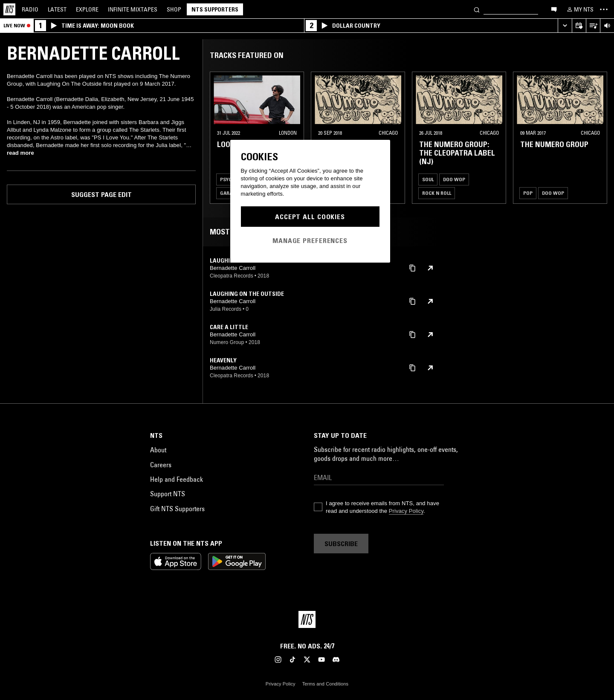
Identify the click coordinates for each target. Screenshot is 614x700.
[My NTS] (579, 9)
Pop (528, 193)
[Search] (477, 9)
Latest (57, 9)
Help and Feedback (177, 479)
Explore (87, 9)
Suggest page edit (101, 194)
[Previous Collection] (598, 138)
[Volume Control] (607, 26)
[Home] (9, 9)
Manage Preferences (310, 240)
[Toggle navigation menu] (604, 9)
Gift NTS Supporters (177, 509)
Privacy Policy (406, 511)
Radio (30, 9)
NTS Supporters (215, 9)
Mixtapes (133, 9)
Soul (428, 179)
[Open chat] (554, 9)
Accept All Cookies (310, 217)
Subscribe (341, 544)
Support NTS (168, 494)
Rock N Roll (437, 193)
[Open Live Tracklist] (593, 26)
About (158, 450)
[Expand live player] (565, 26)
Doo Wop (454, 179)
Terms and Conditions (325, 684)
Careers (161, 465)
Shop (174, 9)
